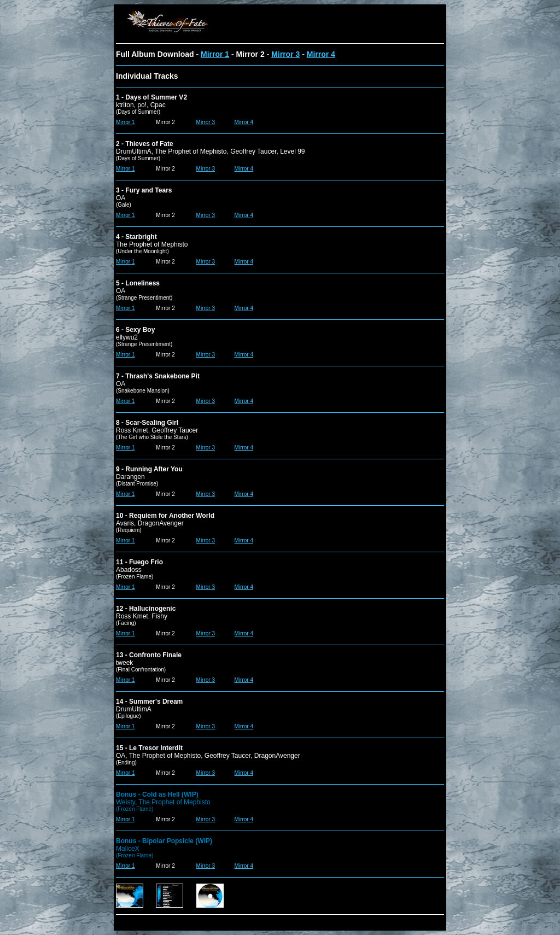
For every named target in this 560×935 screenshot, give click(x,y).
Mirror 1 (215, 54)
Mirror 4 (321, 54)
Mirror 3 (285, 54)
